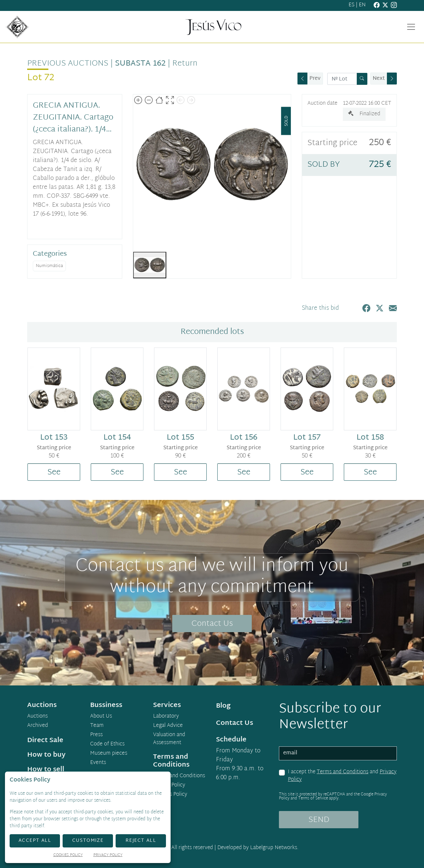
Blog (223, 706)
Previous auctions (68, 64)
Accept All (35, 841)
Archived (38, 726)
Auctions (37, 717)
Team (97, 726)
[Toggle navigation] (411, 27)
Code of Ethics (107, 744)
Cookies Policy (170, 795)
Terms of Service (313, 798)
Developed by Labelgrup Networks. (258, 848)
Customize (88, 841)
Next (379, 79)
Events (98, 763)
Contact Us (212, 624)
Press (96, 735)
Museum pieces (109, 754)
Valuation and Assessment (169, 739)
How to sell (46, 770)
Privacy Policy (169, 786)
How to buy (46, 755)
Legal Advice (168, 726)
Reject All (141, 841)
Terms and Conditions (343, 772)
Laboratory (166, 717)
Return (185, 64)
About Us (101, 717)
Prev (315, 79)
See (54, 472)
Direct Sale (45, 740)
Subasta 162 (140, 64)
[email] (338, 753)
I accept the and (342, 776)
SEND (319, 820)
